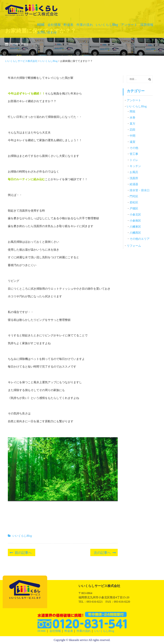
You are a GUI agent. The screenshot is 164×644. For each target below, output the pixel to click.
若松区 (134, 202)
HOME (41, 24)
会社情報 (54, 24)
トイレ (134, 160)
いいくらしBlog (107, 24)
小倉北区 (135, 215)
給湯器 (134, 184)
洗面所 (134, 178)
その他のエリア (140, 239)
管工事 (134, 154)
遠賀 (132, 142)
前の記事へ (23, 552)
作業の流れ (85, 24)
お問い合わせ (47, 32)
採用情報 (147, 24)
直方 (132, 124)
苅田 (132, 130)
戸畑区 (134, 208)
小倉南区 (135, 221)
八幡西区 (135, 233)
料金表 (69, 24)
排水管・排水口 (140, 190)
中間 (132, 136)
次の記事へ (102, 552)
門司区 (134, 196)
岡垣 (132, 111)
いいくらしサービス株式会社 (29, 15)
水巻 (132, 118)
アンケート (129, 24)
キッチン (135, 166)
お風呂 (134, 172)
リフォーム (134, 246)
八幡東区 (135, 227)
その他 (134, 148)
